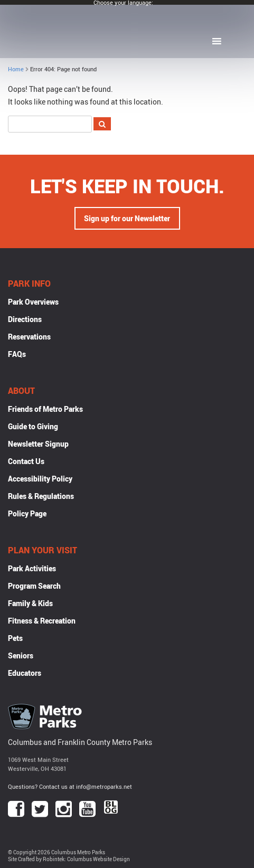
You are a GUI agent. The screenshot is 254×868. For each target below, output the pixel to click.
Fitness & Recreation (42, 621)
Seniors (21, 655)
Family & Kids (30, 603)
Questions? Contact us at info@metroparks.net (70, 786)
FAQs (17, 354)
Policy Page (27, 513)
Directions (25, 319)
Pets (15, 638)
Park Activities (32, 568)
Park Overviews (33, 302)
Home (16, 69)
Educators (25, 673)
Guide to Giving (33, 426)
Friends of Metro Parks (45, 409)
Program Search (34, 586)
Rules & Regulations (41, 496)
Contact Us (26, 461)
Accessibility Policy (40, 479)
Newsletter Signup (38, 444)
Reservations (29, 337)
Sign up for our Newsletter (127, 218)
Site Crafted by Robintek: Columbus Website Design (69, 859)
